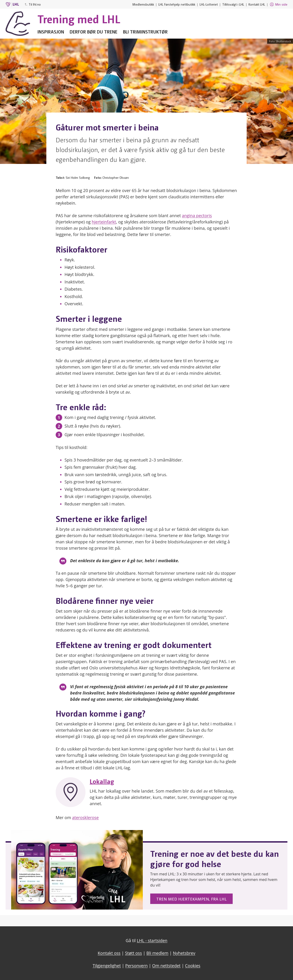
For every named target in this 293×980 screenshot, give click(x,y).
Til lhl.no (33, 4)
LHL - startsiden (152, 940)
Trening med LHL (79, 19)
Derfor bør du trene (94, 32)
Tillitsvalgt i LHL (233, 4)
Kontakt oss (109, 953)
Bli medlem (158, 953)
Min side (278, 4)
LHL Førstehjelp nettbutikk (177, 4)
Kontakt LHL (257, 4)
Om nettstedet (166, 966)
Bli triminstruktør (145, 32)
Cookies (193, 966)
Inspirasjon (51, 32)
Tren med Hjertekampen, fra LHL (191, 899)
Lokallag (102, 781)
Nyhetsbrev (184, 953)
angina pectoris (197, 216)
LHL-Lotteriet (209, 4)
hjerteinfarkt (104, 222)
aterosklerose (85, 817)
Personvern (136, 966)
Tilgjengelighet (107, 966)
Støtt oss (134, 953)
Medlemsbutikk (143, 4)
